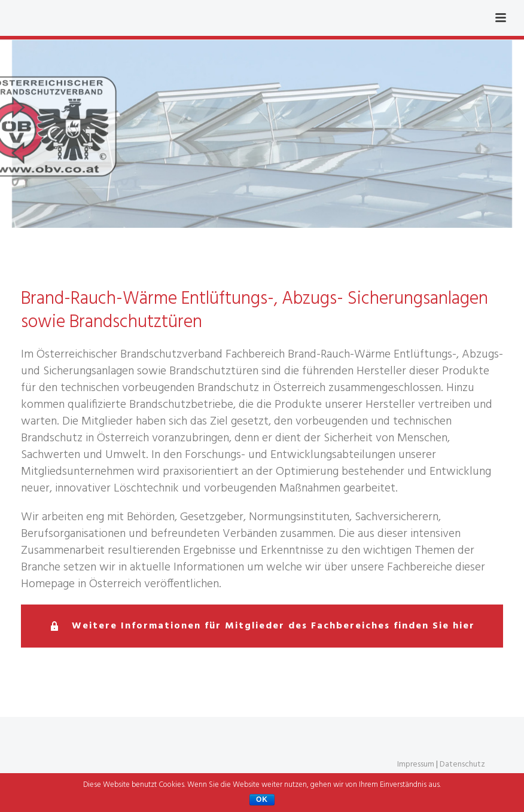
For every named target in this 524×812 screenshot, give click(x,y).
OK (262, 799)
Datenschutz (462, 764)
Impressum (416, 764)
